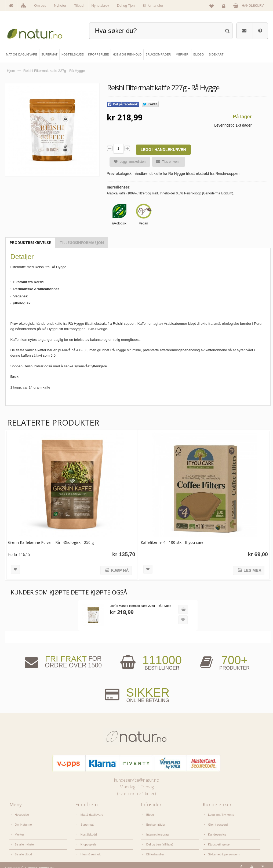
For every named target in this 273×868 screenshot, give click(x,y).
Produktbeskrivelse (30, 243)
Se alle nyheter (25, 841)
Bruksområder (156, 823)
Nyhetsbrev (100, 5)
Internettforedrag (157, 832)
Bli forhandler (153, 5)
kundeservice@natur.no (137, 780)
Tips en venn (166, 162)
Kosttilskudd (88, 832)
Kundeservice (217, 832)
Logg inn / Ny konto (221, 814)
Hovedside (22, 814)
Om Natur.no (23, 823)
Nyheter (60, 5)
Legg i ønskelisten (128, 162)
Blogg (150, 814)
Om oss (40, 5)
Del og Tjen (126, 5)
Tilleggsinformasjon (82, 243)
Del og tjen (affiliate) (159, 841)
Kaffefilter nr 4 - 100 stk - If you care (171, 542)
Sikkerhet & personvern (223, 851)
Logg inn (225, 7)
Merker (19, 832)
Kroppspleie (88, 841)
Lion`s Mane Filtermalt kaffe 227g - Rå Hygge (139, 606)
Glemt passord (218, 823)
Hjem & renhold (91, 851)
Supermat (87, 823)
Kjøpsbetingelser (219, 841)
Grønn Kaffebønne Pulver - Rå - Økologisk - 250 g (51, 542)
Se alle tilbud (23, 851)
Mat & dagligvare (92, 814)
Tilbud (79, 5)
